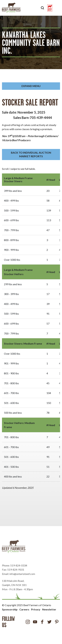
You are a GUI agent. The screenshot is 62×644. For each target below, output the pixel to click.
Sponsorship (10, 609)
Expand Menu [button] (31, 86)
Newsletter (49, 609)
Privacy (36, 609)
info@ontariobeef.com (22, 580)
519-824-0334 (19, 571)
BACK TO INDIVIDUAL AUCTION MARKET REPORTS (31, 154)
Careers (24, 609)
